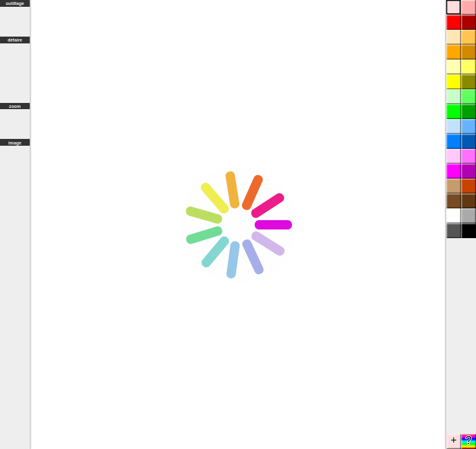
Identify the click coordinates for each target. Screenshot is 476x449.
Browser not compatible (238, 225)
